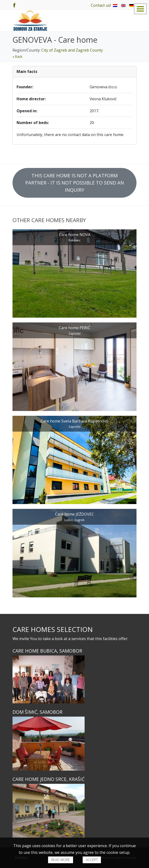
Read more (61, 860)
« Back (17, 56)
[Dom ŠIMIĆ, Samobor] (74, 744)
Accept (92, 860)
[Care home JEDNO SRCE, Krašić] (74, 811)
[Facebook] (14, 5)
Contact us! (101, 5)
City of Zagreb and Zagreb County (72, 50)
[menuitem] (115, 5)
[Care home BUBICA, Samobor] (74, 679)
